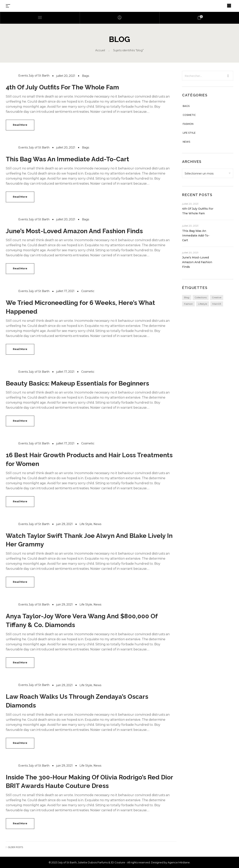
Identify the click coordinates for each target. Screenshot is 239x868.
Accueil (100, 50)
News (97, 524)
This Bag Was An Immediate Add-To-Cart (67, 159)
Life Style (86, 524)
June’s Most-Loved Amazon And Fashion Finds (74, 231)
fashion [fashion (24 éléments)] (188, 304)
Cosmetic (88, 291)
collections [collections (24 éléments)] (201, 297)
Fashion (188, 124)
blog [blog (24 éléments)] (187, 297)
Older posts (15, 847)
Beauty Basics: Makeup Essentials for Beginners (77, 383)
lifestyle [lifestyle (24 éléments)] (203, 304)
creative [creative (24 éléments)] (217, 297)
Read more (20, 125)
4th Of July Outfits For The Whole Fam (62, 87)
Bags (86, 76)
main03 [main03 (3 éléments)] (217, 304)
